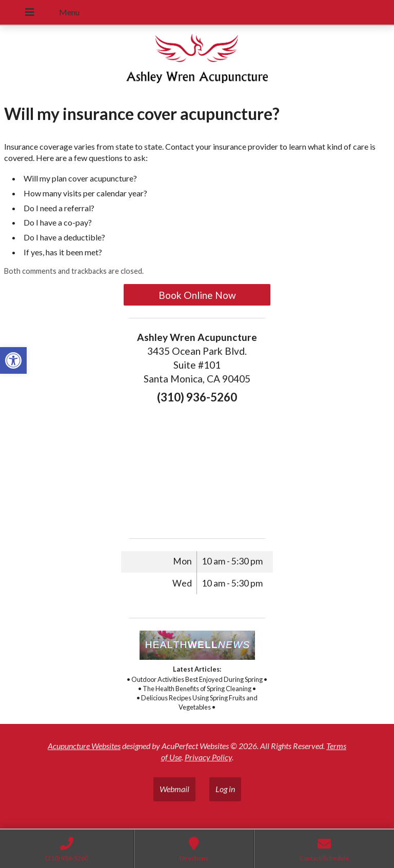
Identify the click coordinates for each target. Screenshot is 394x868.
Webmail (174, 789)
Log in (225, 789)
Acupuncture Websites (84, 746)
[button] (13, 360)
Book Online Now (197, 295)
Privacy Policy (208, 757)
